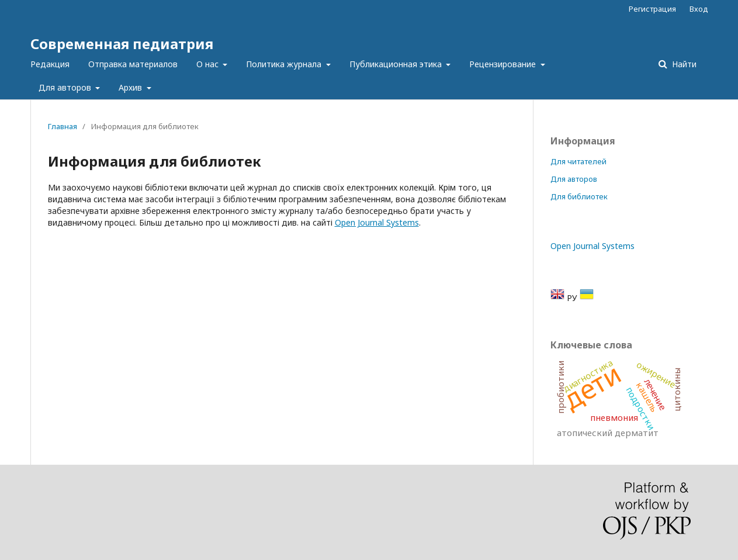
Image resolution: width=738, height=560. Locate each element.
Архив (131, 87)
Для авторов (66, 87)
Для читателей (578, 161)
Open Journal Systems (377, 222)
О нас (209, 64)
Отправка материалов (133, 64)
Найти (683, 64)
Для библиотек (579, 196)
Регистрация (652, 9)
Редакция (50, 64)
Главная (63, 126)
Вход (699, 9)
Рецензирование (504, 64)
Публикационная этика (397, 64)
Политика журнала (285, 64)
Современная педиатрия (122, 44)
